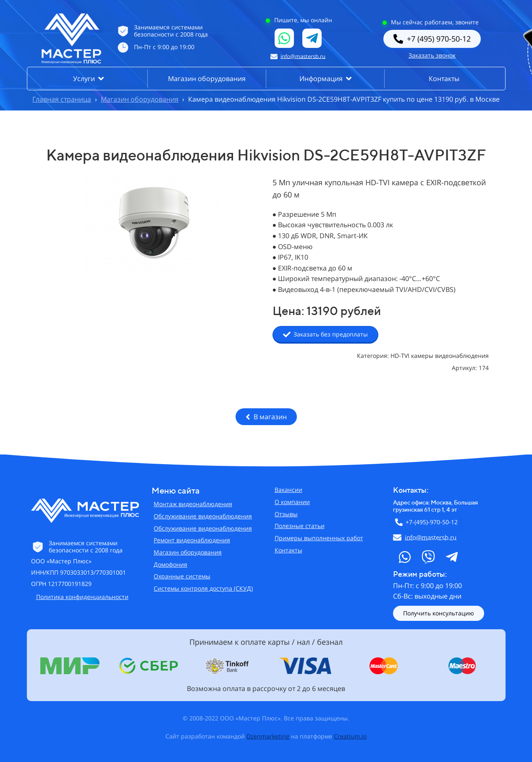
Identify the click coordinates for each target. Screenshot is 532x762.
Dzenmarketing (268, 736)
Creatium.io (350, 736)
